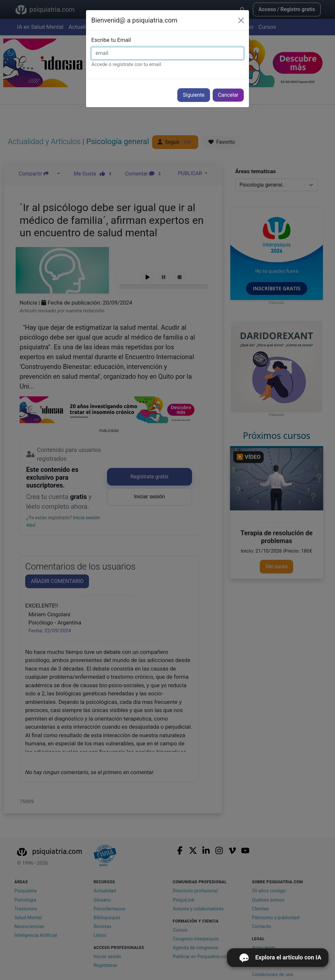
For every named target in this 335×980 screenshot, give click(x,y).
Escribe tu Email (111, 40)
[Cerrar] (241, 20)
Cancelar (228, 95)
